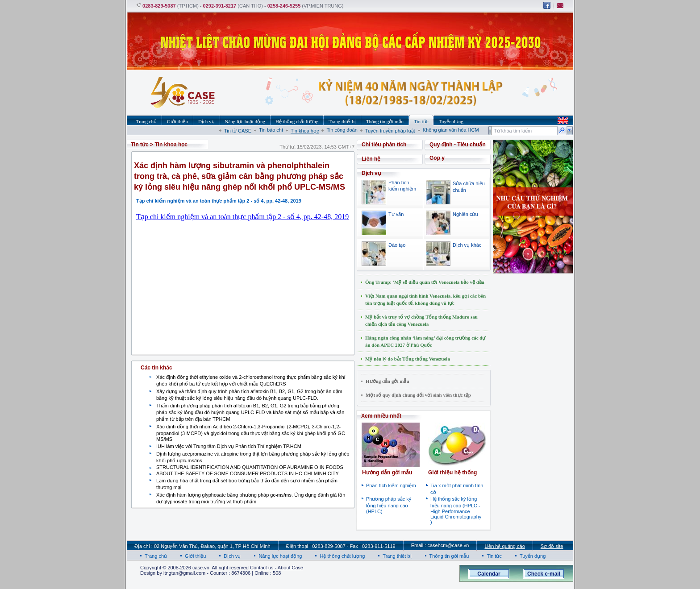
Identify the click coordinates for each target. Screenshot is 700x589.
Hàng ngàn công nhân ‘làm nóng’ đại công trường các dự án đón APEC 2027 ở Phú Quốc (425, 341)
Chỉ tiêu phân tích (384, 145)
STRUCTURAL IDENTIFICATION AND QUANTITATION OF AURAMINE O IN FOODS (250, 467)
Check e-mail (544, 574)
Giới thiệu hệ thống (452, 473)
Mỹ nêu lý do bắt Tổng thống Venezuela (408, 359)
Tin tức (140, 145)
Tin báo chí (271, 130)
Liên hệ (371, 159)
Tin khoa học (305, 131)
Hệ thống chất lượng (342, 556)
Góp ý (437, 158)
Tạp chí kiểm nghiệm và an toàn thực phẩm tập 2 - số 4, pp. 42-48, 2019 (242, 217)
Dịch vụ (232, 556)
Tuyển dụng (533, 556)
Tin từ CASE (238, 131)
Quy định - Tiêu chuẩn (458, 145)
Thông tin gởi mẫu (449, 556)
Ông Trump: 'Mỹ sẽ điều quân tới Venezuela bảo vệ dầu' (425, 282)
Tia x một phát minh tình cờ (457, 489)
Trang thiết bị (397, 556)
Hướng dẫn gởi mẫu (387, 381)
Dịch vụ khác (467, 245)
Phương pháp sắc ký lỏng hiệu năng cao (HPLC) (389, 505)
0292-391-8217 (220, 6)
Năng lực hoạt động (280, 556)
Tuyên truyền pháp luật (390, 131)
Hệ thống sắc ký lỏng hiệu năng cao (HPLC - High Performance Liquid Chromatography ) (456, 510)
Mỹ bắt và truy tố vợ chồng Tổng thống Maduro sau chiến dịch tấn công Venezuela (421, 320)
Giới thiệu (195, 556)
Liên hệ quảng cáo (504, 546)
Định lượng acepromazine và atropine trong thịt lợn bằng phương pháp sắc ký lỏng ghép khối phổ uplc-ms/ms (253, 457)
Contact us (262, 568)
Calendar (489, 574)
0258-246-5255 (284, 6)
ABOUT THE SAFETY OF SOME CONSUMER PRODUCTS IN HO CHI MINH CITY (248, 473)
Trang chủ (156, 556)
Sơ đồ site (552, 546)
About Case (290, 568)
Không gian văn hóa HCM (451, 130)
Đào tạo (397, 245)
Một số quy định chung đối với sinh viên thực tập (418, 395)
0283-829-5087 (159, 6)
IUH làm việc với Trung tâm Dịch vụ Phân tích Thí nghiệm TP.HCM (229, 446)
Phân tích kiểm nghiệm (391, 485)
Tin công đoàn (342, 130)
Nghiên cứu (465, 214)
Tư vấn (396, 214)
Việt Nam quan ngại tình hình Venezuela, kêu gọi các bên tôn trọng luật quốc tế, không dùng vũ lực (425, 299)
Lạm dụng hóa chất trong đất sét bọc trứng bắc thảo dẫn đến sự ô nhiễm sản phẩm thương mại (247, 484)
